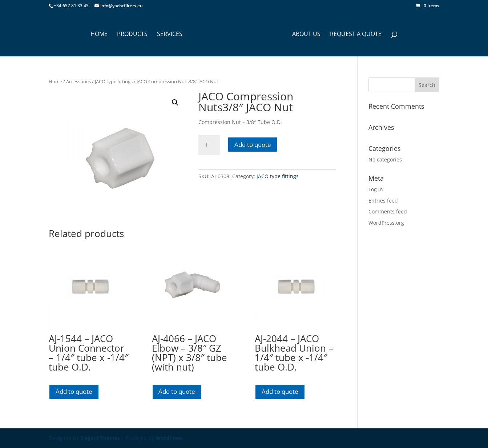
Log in (376, 189)
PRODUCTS (132, 35)
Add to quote (253, 145)
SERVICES (170, 35)
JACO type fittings (114, 81)
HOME (99, 35)
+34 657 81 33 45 (71, 6)
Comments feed (388, 211)
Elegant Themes (100, 438)
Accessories (78, 81)
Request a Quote (356, 35)
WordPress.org (386, 223)
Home (55, 81)
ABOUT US (306, 35)
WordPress (169, 438)
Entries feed (383, 201)
